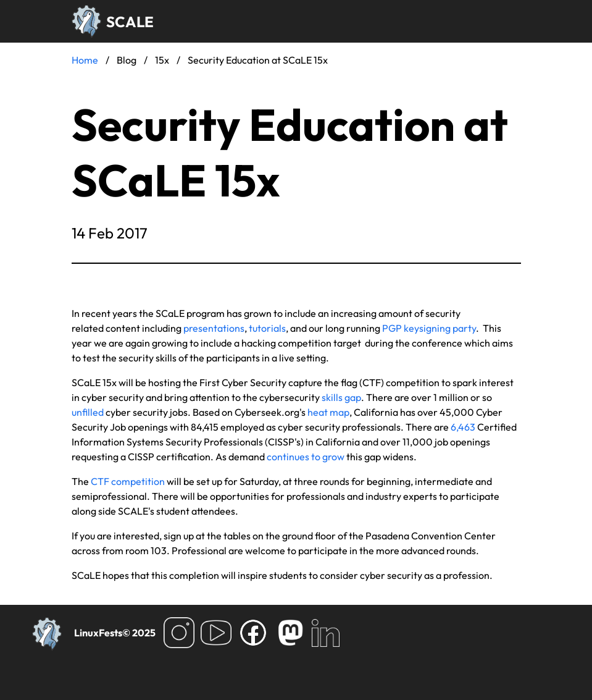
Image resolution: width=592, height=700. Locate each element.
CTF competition (128, 481)
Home (85, 60)
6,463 (463, 427)
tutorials (267, 328)
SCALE (130, 22)
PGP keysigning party (429, 328)
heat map (328, 412)
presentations (214, 328)
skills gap (341, 397)
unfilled (88, 412)
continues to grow (306, 457)
